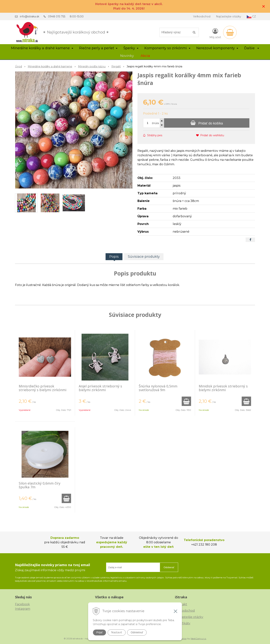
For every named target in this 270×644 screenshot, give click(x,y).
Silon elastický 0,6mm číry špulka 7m (40, 485)
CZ (251, 17)
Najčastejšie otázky (229, 16)
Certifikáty (183, 623)
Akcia (145, 56)
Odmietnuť (137, 632)
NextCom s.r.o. (199, 638)
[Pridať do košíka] (207, 123)
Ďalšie (252, 48)
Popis (114, 257)
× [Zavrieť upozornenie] (264, 6)
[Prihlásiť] (215, 33)
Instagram (23, 609)
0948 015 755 (57, 16)
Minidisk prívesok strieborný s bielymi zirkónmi (223, 388)
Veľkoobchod (202, 16)
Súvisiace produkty (144, 257)
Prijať (99, 632)
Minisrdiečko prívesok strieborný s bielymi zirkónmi (43, 388)
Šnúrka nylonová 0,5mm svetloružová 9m (158, 388)
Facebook (22, 604)
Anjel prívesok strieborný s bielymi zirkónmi (100, 388)
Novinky (127, 56)
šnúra (155, 123)
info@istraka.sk (30, 16)
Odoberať (169, 567)
